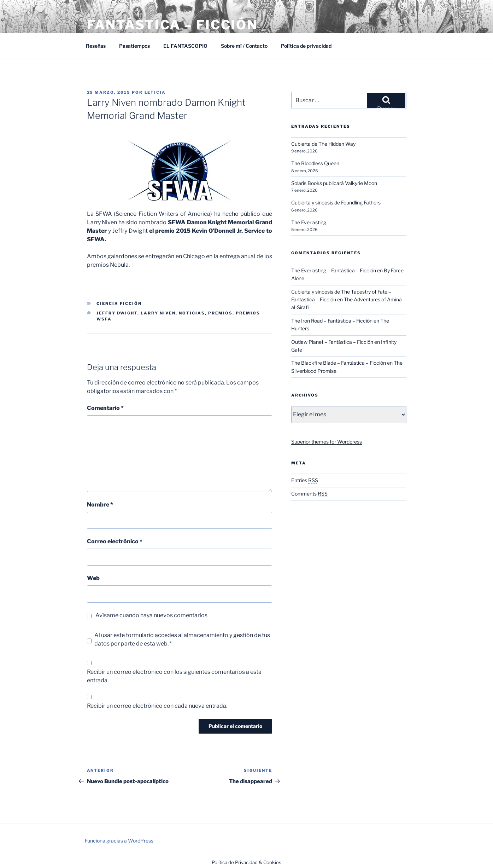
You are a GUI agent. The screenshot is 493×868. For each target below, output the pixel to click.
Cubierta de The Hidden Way (323, 144)
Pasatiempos (134, 46)
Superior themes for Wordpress (327, 442)
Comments (309, 494)
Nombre (100, 505)
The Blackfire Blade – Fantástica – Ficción (339, 363)
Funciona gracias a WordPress (119, 841)
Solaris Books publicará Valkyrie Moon (334, 183)
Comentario (105, 408)
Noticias (192, 313)
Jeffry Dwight (117, 313)
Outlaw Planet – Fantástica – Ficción (332, 342)
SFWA (104, 214)
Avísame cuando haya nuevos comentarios (151, 615)
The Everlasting (309, 222)
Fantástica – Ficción (172, 25)
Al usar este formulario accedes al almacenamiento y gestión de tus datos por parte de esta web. (182, 640)
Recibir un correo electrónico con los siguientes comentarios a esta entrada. (174, 676)
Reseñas (96, 46)
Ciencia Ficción (119, 303)
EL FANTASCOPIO (185, 46)
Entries (305, 480)
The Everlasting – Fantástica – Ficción (334, 270)
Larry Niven (158, 313)
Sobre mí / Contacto (244, 46)
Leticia (155, 92)
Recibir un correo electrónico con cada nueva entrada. (157, 706)
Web (93, 578)
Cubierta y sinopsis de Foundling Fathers (336, 202)
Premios (220, 313)
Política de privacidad (306, 46)
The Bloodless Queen (315, 163)
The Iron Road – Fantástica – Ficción (332, 321)
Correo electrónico (115, 541)
